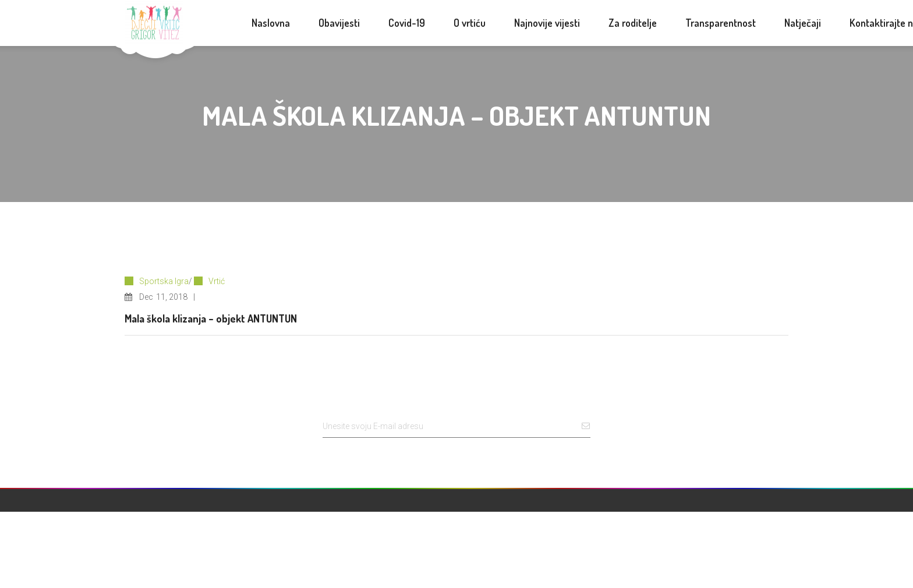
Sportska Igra (164, 281)
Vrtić (217, 281)
